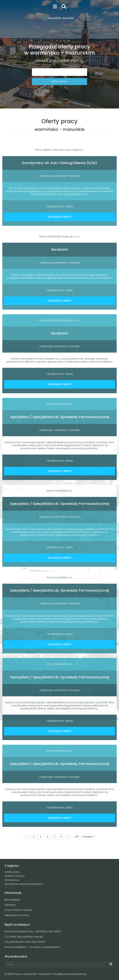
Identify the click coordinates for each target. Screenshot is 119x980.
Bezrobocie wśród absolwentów (24, 884)
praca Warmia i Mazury (19, 910)
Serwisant (60, 249)
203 (77, 837)
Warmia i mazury (15, 876)
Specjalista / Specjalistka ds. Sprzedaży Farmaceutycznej (60, 417)
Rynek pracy (12, 880)
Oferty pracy (12, 872)
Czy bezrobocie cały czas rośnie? (25, 942)
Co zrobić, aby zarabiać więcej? (24, 937)
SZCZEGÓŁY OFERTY (60, 217)
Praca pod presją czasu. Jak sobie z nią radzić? (33, 931)
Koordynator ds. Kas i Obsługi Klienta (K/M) (59, 163)
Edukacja (10, 905)
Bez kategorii (12, 900)
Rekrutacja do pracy (17, 915)
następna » (88, 837)
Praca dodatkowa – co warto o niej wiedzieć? (32, 947)
